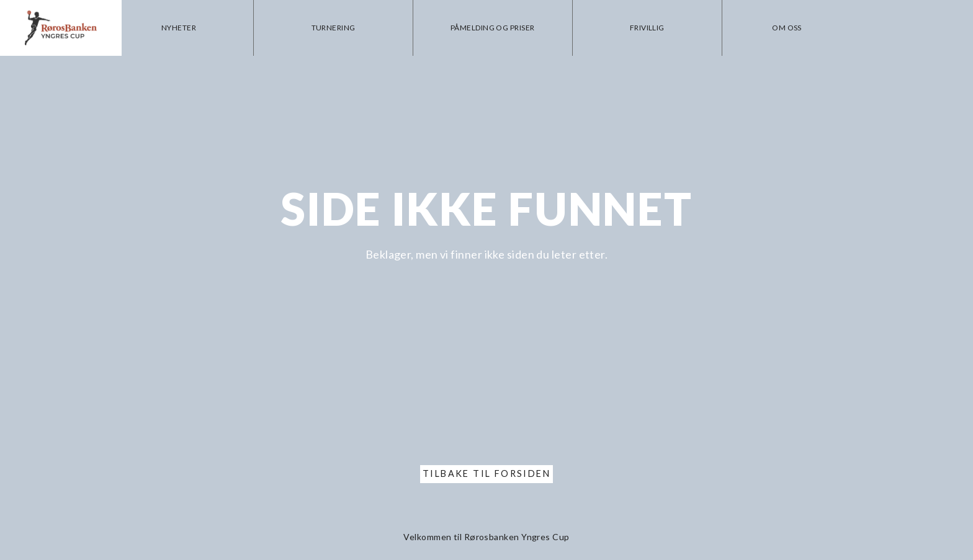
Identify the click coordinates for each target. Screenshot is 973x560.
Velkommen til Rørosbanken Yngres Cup (486, 537)
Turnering (345, 28)
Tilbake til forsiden (486, 473)
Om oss (789, 28)
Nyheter (194, 28)
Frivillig (652, 28)
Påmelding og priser (501, 28)
